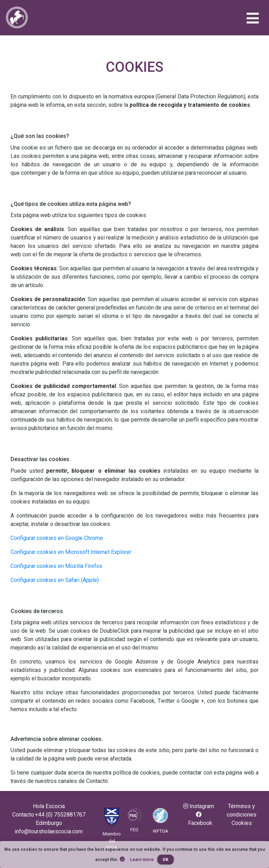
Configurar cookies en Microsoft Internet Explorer (71, 552)
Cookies (242, 823)
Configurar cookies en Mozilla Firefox (56, 566)
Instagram (199, 806)
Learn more (142, 860)
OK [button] (165, 860)
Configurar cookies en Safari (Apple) (55, 580)
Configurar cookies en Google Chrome (57, 538)
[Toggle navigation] (253, 20)
